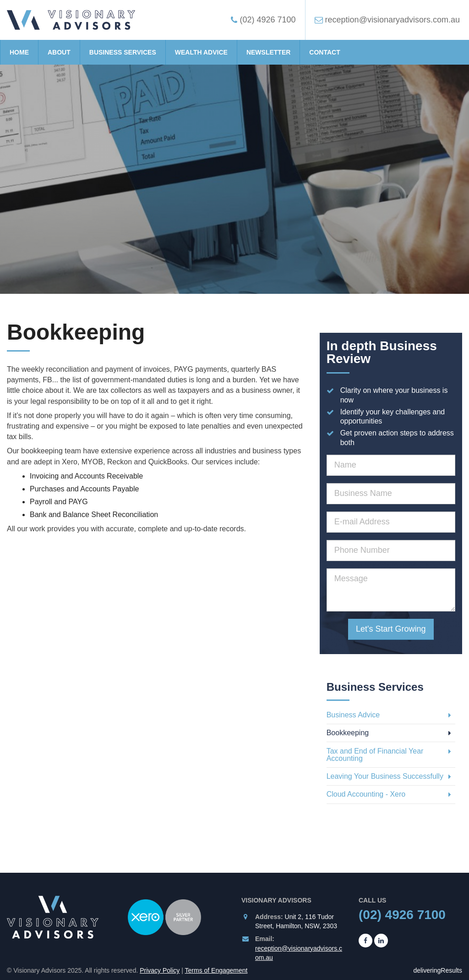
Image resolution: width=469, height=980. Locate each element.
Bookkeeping (389, 733)
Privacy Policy (160, 970)
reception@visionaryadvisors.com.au (299, 953)
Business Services (123, 52)
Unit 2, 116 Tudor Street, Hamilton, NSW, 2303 (296, 921)
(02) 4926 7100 (402, 915)
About (59, 52)
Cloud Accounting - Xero (389, 794)
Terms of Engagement (216, 970)
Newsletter (268, 52)
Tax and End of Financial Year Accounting (389, 755)
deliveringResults (438, 970)
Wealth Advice (201, 52)
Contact (324, 52)
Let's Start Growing (391, 629)
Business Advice (389, 715)
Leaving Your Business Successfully (389, 776)
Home (19, 52)
